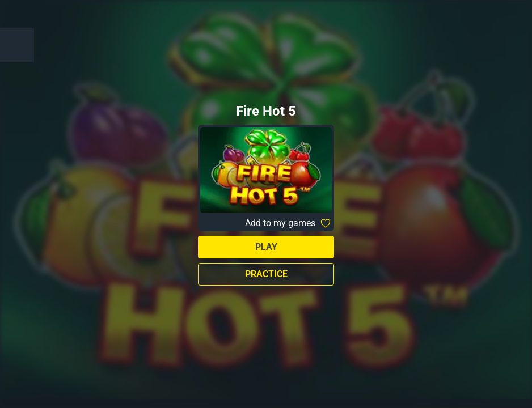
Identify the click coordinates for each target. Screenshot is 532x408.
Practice (266, 274)
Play (266, 247)
